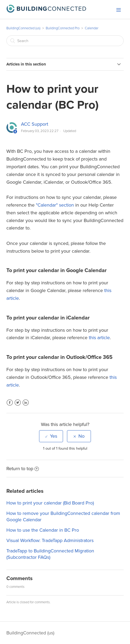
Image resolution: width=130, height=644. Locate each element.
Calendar (92, 28)
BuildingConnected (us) (23, 28)
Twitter (18, 406)
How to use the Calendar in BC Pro (43, 530)
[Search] (65, 41)
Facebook (10, 406)
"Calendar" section (55, 205)
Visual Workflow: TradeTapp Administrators (50, 540)
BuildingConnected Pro (63, 28)
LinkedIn (26, 406)
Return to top (23, 469)
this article (99, 338)
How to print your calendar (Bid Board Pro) (50, 503)
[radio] (51, 436)
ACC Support (35, 124)
